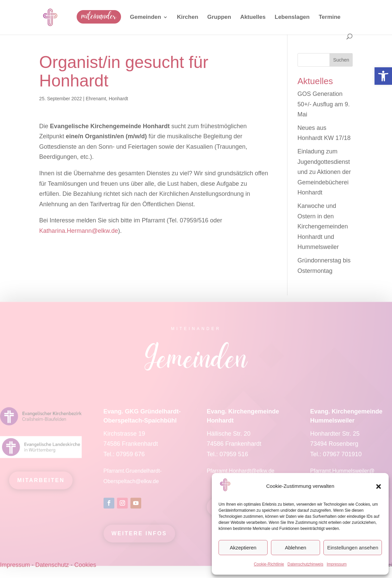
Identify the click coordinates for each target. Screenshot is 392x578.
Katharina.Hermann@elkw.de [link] (79, 231)
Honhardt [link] (118, 99)
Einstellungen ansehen (353, 548)
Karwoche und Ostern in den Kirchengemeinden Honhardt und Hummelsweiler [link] (323, 226)
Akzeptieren (243, 548)
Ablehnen (295, 548)
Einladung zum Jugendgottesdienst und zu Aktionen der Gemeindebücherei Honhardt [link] (324, 172)
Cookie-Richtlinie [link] (269, 564)
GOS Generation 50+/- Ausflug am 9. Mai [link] (324, 104)
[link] (383, 76)
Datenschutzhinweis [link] (305, 564)
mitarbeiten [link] (41, 483)
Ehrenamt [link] (96, 99)
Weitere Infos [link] (139, 536)
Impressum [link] (337, 564)
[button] (379, 486)
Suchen (341, 60)
